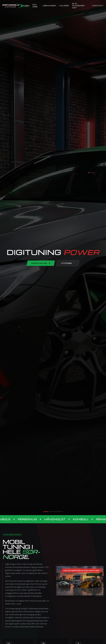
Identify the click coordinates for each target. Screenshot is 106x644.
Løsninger (49, 6)
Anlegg (64, 6)
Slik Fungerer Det (78, 6)
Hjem (26, 6)
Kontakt (98, 6)
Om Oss (35, 6)
